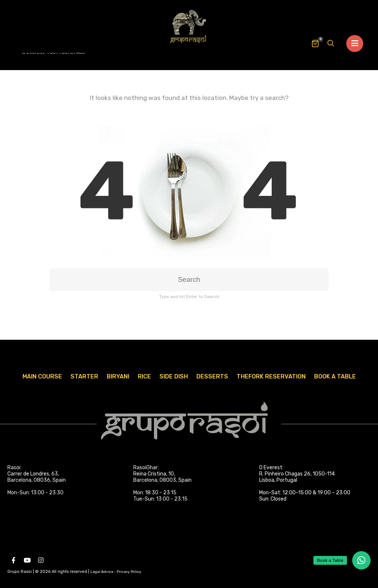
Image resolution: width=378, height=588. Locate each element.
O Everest (271, 468)
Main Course (42, 376)
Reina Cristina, (150, 474)
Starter (84, 376)
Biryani (118, 376)
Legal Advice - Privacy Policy (116, 572)
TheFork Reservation (271, 376)
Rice (144, 376)
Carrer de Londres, (29, 474)
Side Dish (174, 376)
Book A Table (335, 376)
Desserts (212, 376)
